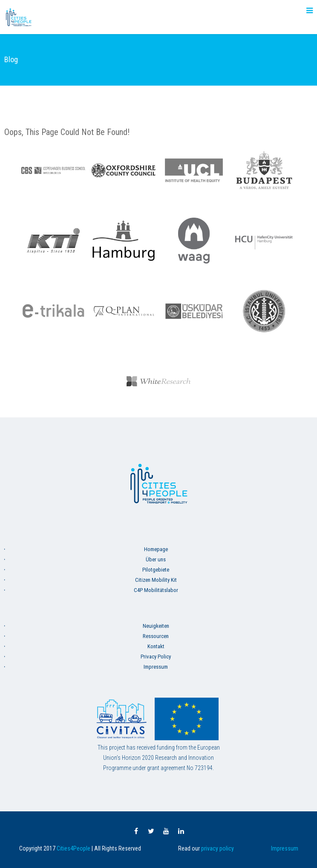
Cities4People (73, 848)
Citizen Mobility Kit (156, 580)
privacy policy (218, 848)
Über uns (156, 559)
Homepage (156, 549)
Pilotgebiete (156, 570)
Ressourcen (156, 636)
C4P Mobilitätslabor (156, 590)
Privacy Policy (156, 657)
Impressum (156, 667)
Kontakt (156, 646)
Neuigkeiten (156, 626)
